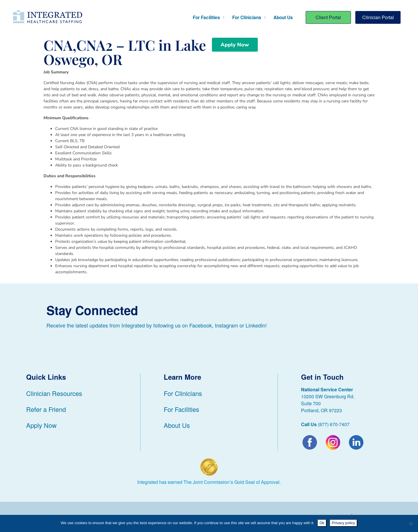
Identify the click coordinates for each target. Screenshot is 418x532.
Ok (322, 523)
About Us (283, 17)
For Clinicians (249, 18)
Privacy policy (343, 523)
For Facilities (208, 18)
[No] (411, 524)
